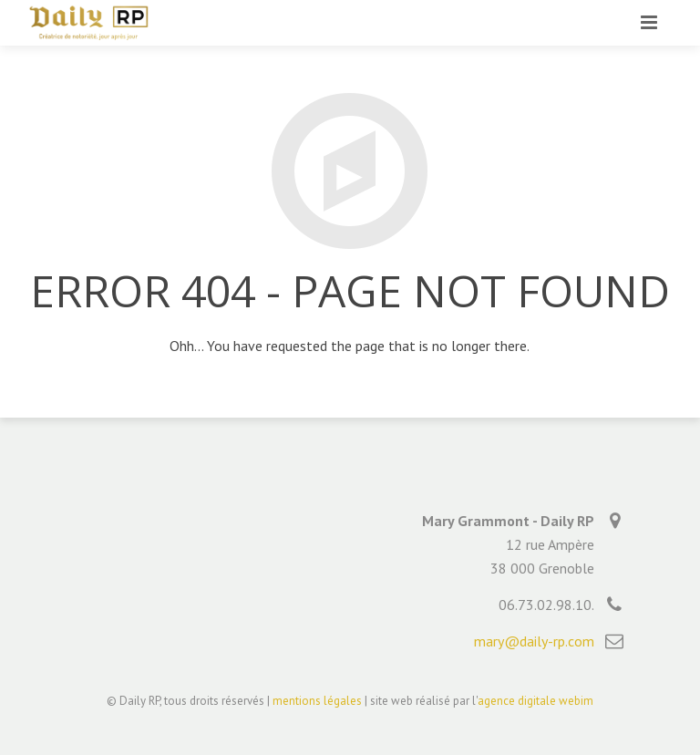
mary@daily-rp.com (534, 641)
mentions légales (317, 701)
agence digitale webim (535, 701)
